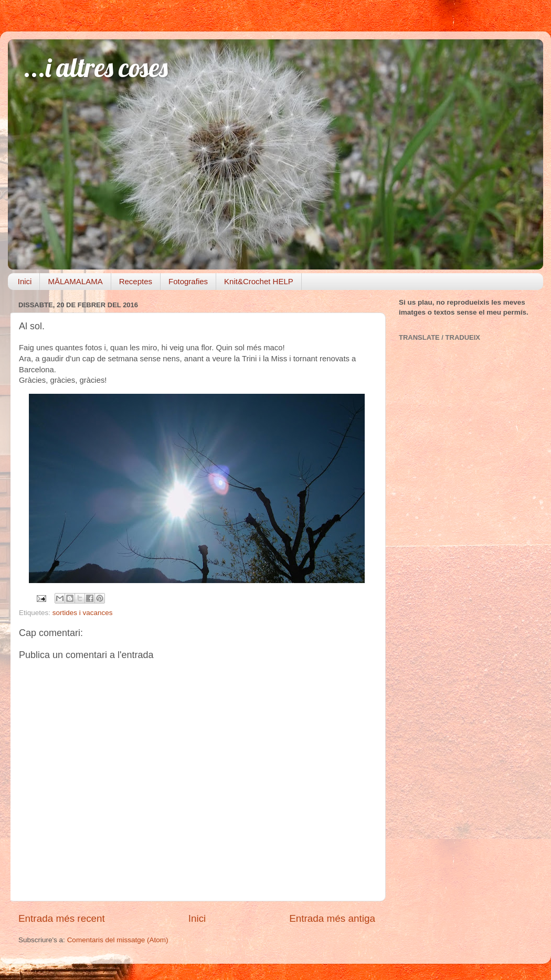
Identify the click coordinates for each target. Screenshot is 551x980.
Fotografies (188, 281)
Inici (25, 281)
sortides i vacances (83, 613)
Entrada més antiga (332, 918)
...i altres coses (96, 67)
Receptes (136, 281)
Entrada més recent (62, 918)
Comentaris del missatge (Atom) (118, 940)
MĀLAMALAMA (75, 281)
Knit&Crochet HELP (259, 281)
